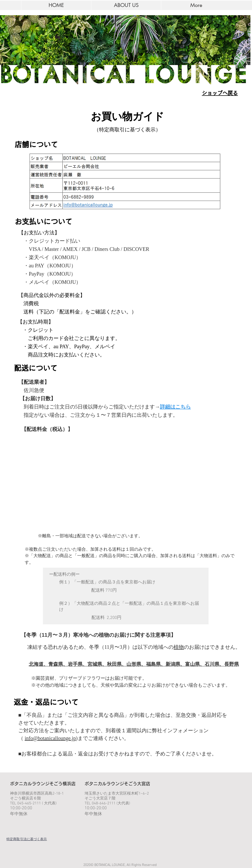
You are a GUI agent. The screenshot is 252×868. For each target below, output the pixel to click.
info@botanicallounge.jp (50, 738)
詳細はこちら (175, 407)
